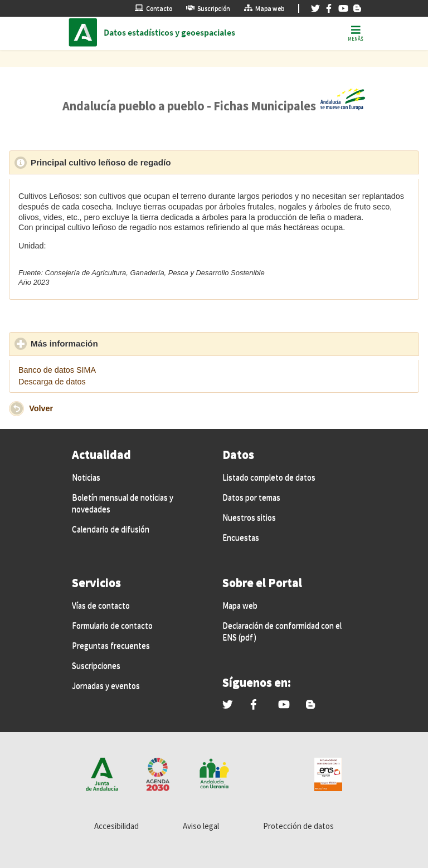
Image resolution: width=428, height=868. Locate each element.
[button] (16, 409)
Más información (116, 343)
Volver (41, 408)
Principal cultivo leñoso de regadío (152, 162)
